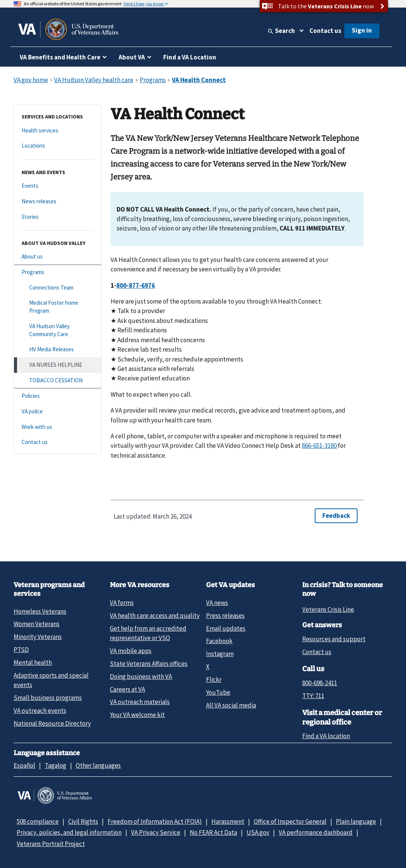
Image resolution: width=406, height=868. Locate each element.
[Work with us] (58, 427)
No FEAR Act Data (213, 832)
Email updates (226, 628)
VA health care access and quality (155, 616)
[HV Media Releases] (58, 350)
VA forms (122, 603)
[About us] (58, 257)
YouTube (218, 692)
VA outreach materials (140, 702)
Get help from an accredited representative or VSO (148, 633)
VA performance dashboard (316, 832)
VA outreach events (40, 711)
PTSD (21, 650)
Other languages (98, 765)
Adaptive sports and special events (51, 680)
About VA (132, 57)
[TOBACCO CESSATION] (58, 381)
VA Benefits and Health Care (60, 57)
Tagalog (55, 765)
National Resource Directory (52, 723)
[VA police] (58, 412)
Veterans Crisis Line (328, 609)
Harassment (228, 821)
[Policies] (58, 396)
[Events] (58, 186)
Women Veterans (37, 624)
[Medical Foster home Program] (58, 307)
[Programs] (58, 272)
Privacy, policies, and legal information (69, 832)
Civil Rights (83, 821)
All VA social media (231, 705)
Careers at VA (127, 689)
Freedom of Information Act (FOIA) (155, 821)
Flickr (214, 679)
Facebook (219, 641)
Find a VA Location (190, 57)
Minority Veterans (38, 637)
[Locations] (58, 146)
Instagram (220, 654)
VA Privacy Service (156, 832)
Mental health (33, 662)
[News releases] (58, 202)
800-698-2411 (320, 683)
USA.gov (258, 832)
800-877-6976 (136, 285)
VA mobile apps (131, 651)
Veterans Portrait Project (51, 844)
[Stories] (58, 217)
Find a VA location (326, 736)
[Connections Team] (58, 288)
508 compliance (38, 821)
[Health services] (58, 131)
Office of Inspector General (290, 821)
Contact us (325, 31)
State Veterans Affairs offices (149, 664)
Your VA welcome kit (137, 715)
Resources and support (334, 639)
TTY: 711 (313, 696)
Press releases (225, 616)
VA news (217, 603)
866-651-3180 (319, 446)
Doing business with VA (141, 676)
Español (24, 765)
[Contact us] (58, 442)
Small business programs (48, 698)
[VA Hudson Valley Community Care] (58, 330)
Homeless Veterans (40, 611)
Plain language (356, 821)
